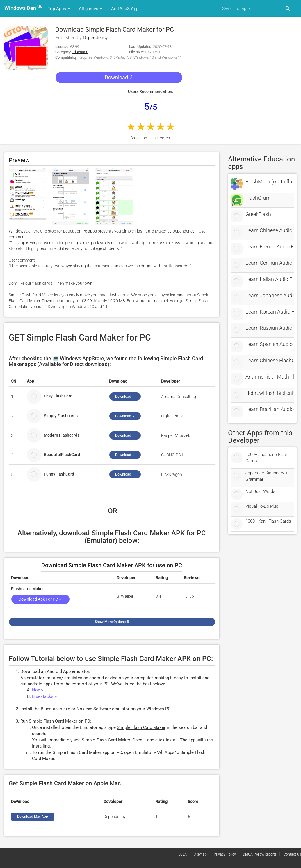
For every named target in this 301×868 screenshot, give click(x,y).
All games (91, 9)
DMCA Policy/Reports (260, 854)
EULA (182, 854)
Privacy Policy (225, 854)
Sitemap (200, 854)
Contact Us (292, 854)
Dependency (95, 38)
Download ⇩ (119, 77)
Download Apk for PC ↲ (40, 599)
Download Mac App (33, 817)
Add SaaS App (125, 9)
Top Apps (59, 9)
